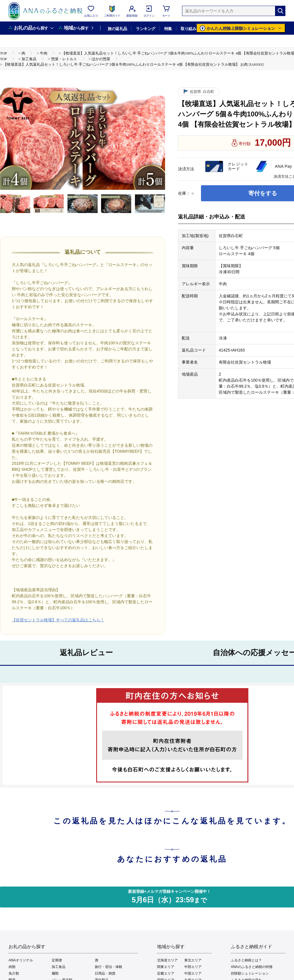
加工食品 (59, 967)
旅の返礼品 (117, 29)
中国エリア (193, 973)
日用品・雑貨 (105, 973)
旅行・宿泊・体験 (109, 967)
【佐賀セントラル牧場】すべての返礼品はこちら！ (58, 620)
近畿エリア (166, 973)
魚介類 (14, 973)
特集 (168, 29)
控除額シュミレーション (250, 973)
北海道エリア (167, 960)
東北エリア (193, 960)
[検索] (280, 11)
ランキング (145, 29)
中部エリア (193, 967)
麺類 (55, 973)
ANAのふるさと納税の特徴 (252, 967)
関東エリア (166, 967)
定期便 (57, 960)
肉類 (12, 967)
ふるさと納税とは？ (246, 960)
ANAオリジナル (21, 960)
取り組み (188, 29)
